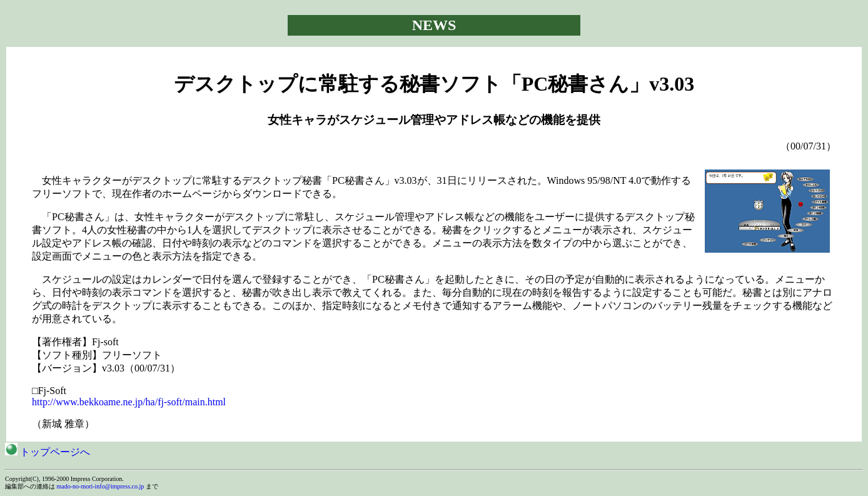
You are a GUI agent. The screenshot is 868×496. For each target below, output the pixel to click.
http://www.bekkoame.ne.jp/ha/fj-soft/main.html (129, 402)
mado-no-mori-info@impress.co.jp (101, 486)
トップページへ (48, 452)
